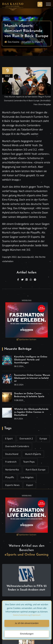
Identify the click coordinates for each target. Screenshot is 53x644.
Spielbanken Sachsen (26, 339)
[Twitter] (22, 280)
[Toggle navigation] (48, 4)
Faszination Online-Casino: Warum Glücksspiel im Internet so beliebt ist (32, 378)
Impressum (36, 615)
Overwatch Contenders (17, 446)
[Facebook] (18, 280)
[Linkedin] (27, 280)
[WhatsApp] (31, 280)
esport (30, 485)
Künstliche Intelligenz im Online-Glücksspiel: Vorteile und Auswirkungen (31, 360)
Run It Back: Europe (36, 470)
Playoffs (10, 477)
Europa (43, 439)
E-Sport (9, 439)
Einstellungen (27, 634)
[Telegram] (35, 280)
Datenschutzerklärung (22, 615)
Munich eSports (33, 454)
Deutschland (12, 454)
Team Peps (29, 462)
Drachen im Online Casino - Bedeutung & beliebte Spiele (29, 395)
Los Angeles (27, 477)
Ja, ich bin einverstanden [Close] (27, 623)
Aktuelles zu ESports (32, 42)
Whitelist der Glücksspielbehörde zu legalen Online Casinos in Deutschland (31, 412)
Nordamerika (12, 470)
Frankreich (11, 462)
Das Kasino (13, 42)
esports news (12, 485)
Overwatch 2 (26, 439)
